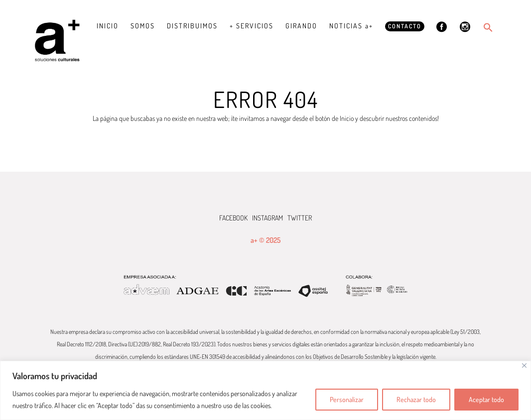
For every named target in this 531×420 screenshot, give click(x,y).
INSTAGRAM (267, 218)
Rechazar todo (416, 399)
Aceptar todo (486, 399)
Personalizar (347, 399)
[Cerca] (524, 366)
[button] (488, 27)
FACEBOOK (233, 218)
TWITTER (300, 218)
